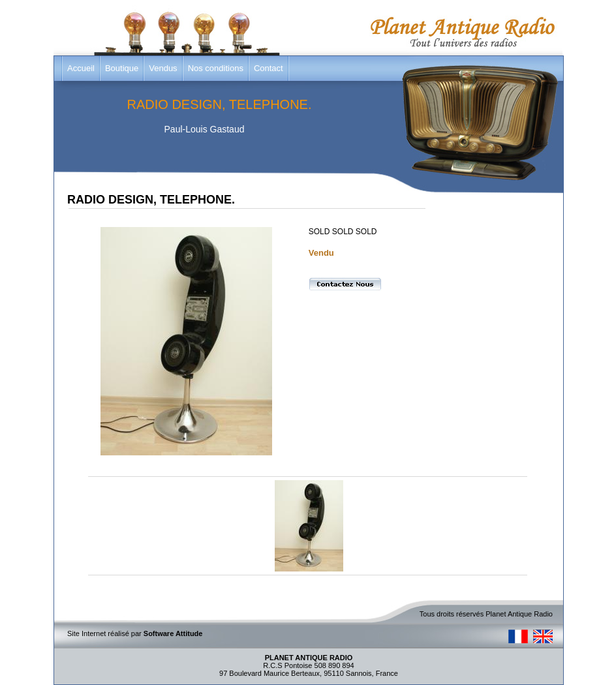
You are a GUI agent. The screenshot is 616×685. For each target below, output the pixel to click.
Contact (269, 68)
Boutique (122, 68)
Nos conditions (216, 68)
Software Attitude (173, 633)
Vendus (163, 68)
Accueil (81, 68)
